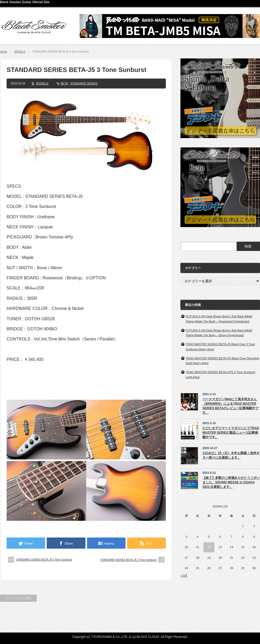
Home (4, 52)
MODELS (20, 52)
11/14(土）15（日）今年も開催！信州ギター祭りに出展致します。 (231, 455)
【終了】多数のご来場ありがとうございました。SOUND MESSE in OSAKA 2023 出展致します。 (231, 482)
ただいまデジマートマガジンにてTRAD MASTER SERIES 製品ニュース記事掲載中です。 (231, 433)
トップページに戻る (18, 598)
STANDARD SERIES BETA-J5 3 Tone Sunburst (44, 560)
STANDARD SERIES (84, 83)
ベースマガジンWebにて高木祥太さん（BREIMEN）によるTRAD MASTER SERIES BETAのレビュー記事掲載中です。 (230, 406)
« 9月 (184, 575)
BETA (64, 83)
